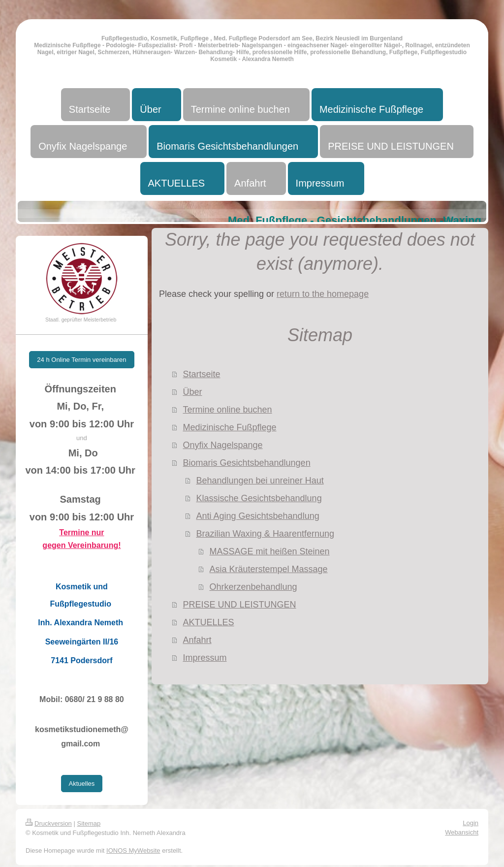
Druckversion (49, 823)
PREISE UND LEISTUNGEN (239, 605)
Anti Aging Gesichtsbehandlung (257, 516)
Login (471, 823)
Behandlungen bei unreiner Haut (260, 481)
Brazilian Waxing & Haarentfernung (265, 534)
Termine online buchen (227, 410)
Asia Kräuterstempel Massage (268, 569)
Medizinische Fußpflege (229, 427)
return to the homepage (323, 294)
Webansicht (462, 832)
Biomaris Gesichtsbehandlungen (246, 463)
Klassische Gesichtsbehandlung (259, 498)
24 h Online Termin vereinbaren (81, 360)
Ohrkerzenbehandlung (253, 587)
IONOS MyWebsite (133, 851)
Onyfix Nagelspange (222, 445)
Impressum (205, 658)
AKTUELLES (208, 622)
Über (192, 392)
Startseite (201, 374)
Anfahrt (197, 640)
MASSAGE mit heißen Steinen (269, 551)
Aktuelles (82, 784)
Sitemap (89, 823)
